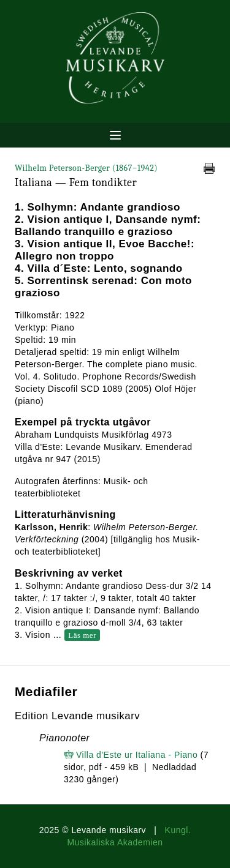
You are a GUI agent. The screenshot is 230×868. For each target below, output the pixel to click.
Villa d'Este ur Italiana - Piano (137, 755)
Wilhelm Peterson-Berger (86, 168)
